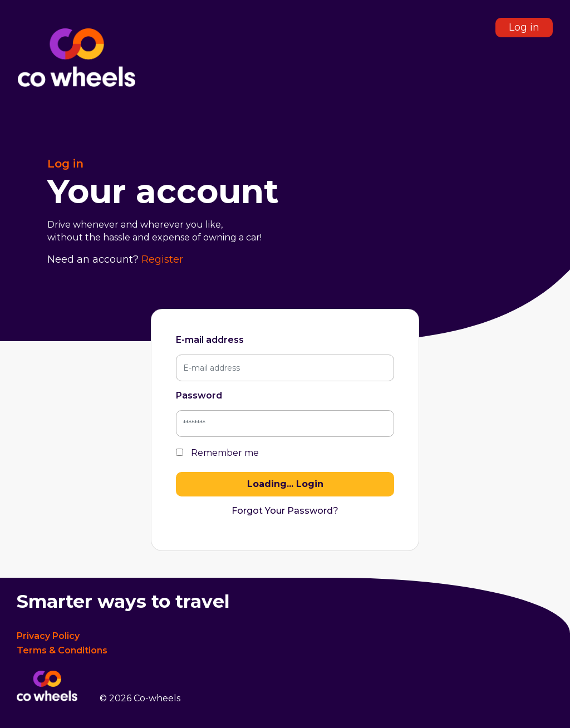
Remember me (217, 453)
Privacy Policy (48, 636)
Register (162, 259)
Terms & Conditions (62, 650)
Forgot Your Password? (285, 511)
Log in (524, 27)
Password (199, 395)
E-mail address (210, 340)
